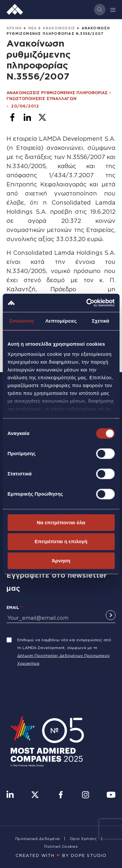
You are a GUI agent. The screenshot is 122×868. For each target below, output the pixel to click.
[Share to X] (42, 117)
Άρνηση (61, 561)
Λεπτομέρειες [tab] (61, 321)
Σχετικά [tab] (100, 321)
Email (13, 608)
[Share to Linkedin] (27, 117)
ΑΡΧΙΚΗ (14, 28)
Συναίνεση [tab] (21, 321)
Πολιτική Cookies (61, 846)
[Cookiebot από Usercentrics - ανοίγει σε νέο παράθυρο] (87, 303)
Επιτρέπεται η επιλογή (61, 542)
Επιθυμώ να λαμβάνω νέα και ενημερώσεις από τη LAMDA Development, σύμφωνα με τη (64, 644)
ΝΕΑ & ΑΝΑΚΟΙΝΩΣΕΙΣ (52, 28)
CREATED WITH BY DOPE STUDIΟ (61, 855)
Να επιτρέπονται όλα (61, 522)
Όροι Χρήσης (83, 839)
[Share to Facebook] (12, 117)
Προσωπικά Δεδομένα (38, 839)
